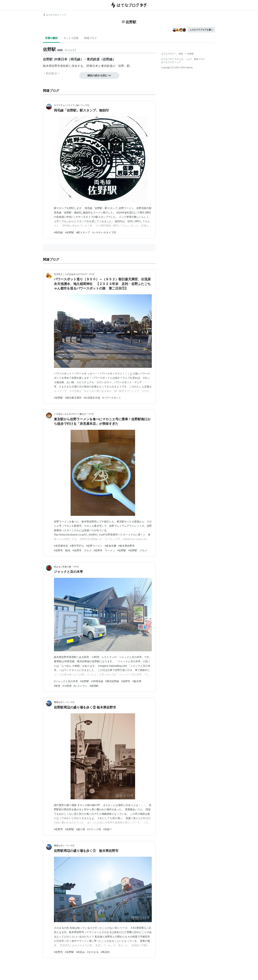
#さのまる (93, 952)
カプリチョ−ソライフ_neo (67, 105)
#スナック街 (94, 829)
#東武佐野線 (112, 681)
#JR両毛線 (97, 681)
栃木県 (47, 66)
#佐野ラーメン (94, 546)
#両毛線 (58, 232)
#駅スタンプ (83, 232)
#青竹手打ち (77, 546)
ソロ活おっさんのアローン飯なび (70, 414)
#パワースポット (112, 398)
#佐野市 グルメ (82, 550)
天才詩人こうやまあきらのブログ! (70, 274)
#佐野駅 (70, 232)
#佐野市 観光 (62, 550)
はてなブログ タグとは (172, 59)
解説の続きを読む (99, 75)
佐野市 (56, 66)
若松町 (64, 66)
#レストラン (81, 686)
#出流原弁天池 (92, 398)
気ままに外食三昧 (63, 567)
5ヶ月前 (85, 105)
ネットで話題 (71, 38)
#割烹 (57, 686)
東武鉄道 (107, 66)
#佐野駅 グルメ (138, 550)
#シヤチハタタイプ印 (104, 232)
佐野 (121, 66)
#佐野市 (126, 681)
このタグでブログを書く (201, 30)
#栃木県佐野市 (126, 546)
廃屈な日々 (59, 702)
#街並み (81, 952)
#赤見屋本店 (61, 546)
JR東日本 (92, 66)
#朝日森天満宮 (73, 398)
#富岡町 (94, 686)
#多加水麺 (110, 546)
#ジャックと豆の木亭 (66, 681)
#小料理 (67, 686)
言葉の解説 (51, 38)
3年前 (92, 274)
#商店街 (105, 952)
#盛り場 (81, 829)
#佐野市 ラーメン (104, 550)
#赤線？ (108, 829)
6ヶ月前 (71, 702)
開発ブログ (199, 59)
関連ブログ (90, 38)
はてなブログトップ (171, 62)
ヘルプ (189, 59)
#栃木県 (137, 681)
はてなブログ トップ (55, 15)
